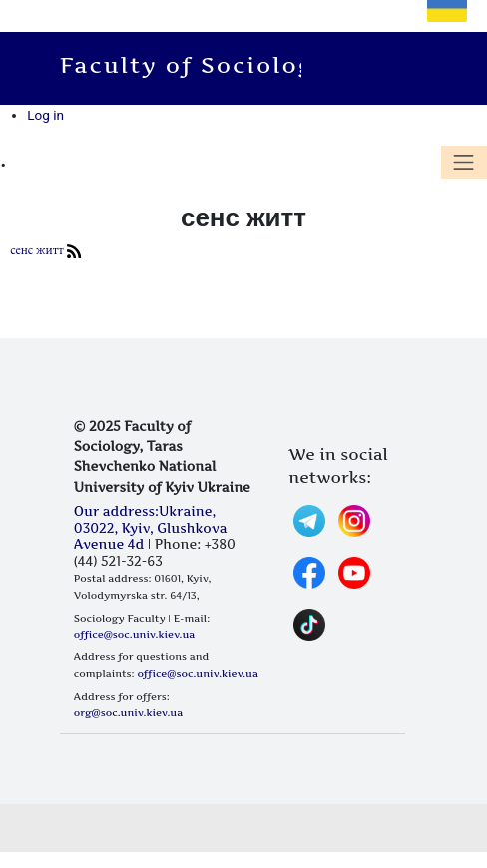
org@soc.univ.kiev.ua (128, 712)
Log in (45, 115)
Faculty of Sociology (198, 65)
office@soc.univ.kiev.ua (134, 634)
